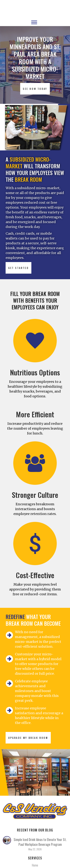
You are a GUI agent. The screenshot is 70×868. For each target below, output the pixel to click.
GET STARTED (18, 268)
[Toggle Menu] (34, 22)
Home (35, 865)
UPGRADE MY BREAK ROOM (28, 738)
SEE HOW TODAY (35, 89)
